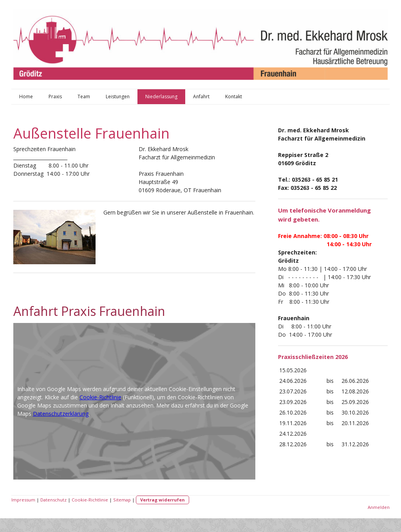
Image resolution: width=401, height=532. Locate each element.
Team (84, 96)
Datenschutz (53, 500)
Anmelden (379, 507)
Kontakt (234, 96)
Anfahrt (201, 96)
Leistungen (118, 96)
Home (26, 96)
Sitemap (122, 500)
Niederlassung (161, 96)
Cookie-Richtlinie (100, 397)
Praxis (55, 96)
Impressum (23, 500)
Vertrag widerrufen (163, 500)
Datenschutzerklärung (61, 414)
